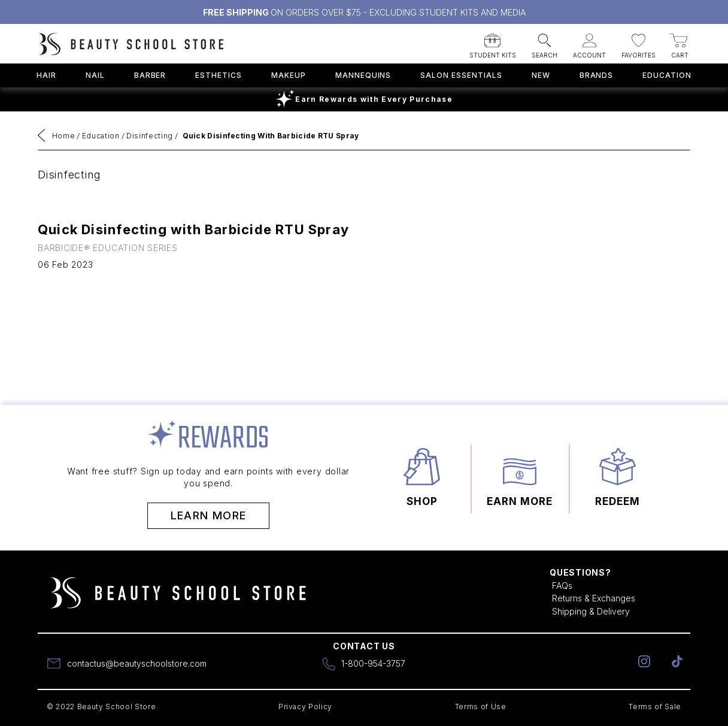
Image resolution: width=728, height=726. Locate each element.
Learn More (209, 515)
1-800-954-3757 (373, 663)
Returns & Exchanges (594, 598)
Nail (95, 75)
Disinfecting (150, 136)
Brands (597, 75)
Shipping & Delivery (591, 611)
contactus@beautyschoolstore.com (137, 663)
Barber (150, 75)
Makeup (289, 75)
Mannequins (363, 75)
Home (64, 136)
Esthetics (219, 75)
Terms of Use (481, 707)
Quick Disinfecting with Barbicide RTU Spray (271, 136)
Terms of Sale (655, 707)
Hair (46, 75)
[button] (493, 42)
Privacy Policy (305, 707)
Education (667, 75)
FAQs (562, 586)
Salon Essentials (461, 75)
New (541, 75)
